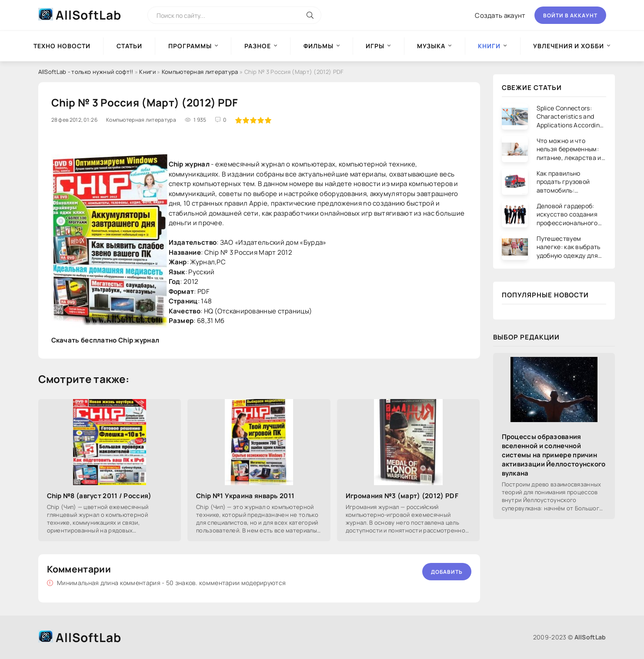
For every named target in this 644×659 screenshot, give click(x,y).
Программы (190, 46)
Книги (147, 72)
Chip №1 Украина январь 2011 (245, 496)
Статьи (129, 46)
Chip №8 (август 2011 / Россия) (99, 496)
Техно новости (62, 46)
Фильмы (319, 46)
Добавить (447, 572)
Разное (258, 46)
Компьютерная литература (200, 72)
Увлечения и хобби (569, 46)
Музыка (431, 46)
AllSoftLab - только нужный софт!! (86, 72)
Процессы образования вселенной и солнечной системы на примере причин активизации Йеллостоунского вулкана (554, 455)
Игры (375, 46)
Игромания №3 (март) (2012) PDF (402, 496)
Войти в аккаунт (570, 15)
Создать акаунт (500, 15)
